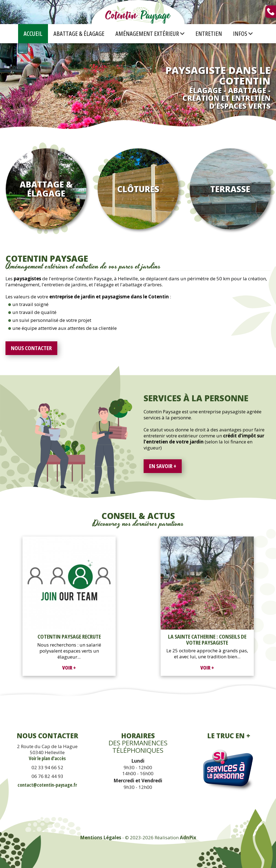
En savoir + (163, 466)
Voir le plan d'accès (47, 758)
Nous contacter (31, 348)
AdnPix (188, 837)
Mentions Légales (101, 837)
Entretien (209, 34)
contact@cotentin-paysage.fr (47, 785)
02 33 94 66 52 (47, 767)
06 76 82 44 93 (47, 776)
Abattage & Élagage (79, 34)
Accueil (33, 34)
